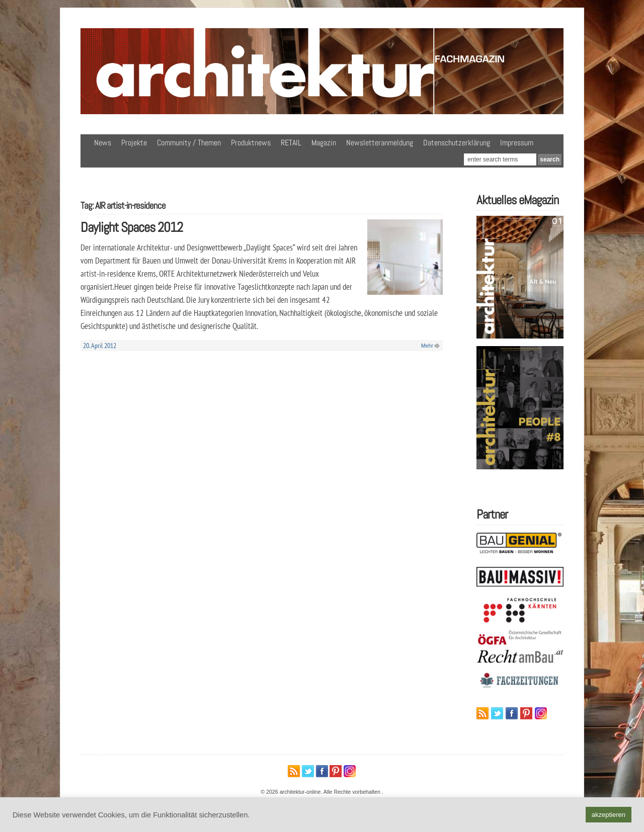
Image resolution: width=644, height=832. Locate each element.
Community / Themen (189, 143)
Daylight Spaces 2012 (132, 227)
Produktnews (251, 143)
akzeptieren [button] (609, 815)
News (103, 143)
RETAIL (291, 143)
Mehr (427, 346)
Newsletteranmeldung (380, 143)
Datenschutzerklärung (457, 143)
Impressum (517, 143)
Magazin (324, 143)
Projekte (134, 143)
